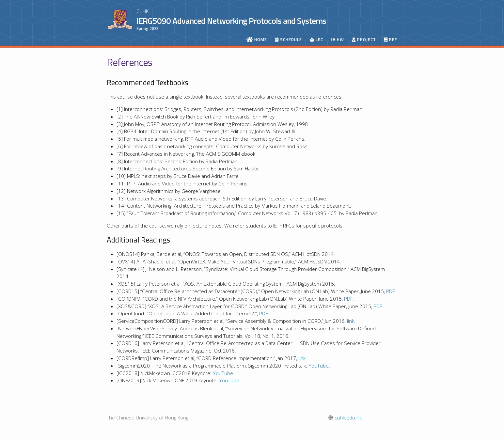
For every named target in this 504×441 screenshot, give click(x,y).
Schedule (288, 40)
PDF (390, 291)
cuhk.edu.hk (345, 417)
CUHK (142, 11)
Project (364, 40)
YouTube (319, 366)
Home (257, 40)
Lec (316, 40)
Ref (391, 40)
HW (338, 40)
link (351, 321)
